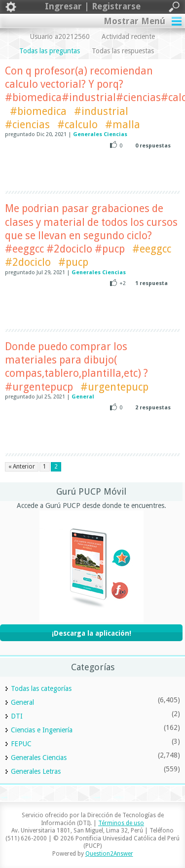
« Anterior (22, 467)
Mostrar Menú (134, 21)
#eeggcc (152, 249)
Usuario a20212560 (60, 36)
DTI (17, 716)
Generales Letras (36, 771)
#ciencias (27, 125)
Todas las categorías (41, 688)
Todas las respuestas (123, 51)
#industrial (101, 111)
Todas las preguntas (50, 51)
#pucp (73, 262)
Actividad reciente (128, 36)
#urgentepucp (114, 387)
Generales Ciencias (100, 134)
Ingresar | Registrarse (92, 7)
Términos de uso (121, 823)
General (83, 397)
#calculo (77, 125)
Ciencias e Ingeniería (42, 730)
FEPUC (21, 744)
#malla (123, 125)
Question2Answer (109, 854)
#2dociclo (28, 262)
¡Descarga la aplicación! (92, 633)
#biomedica (38, 111)
